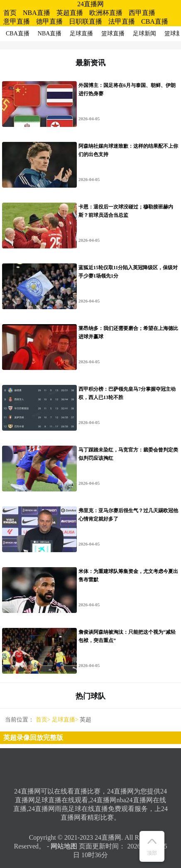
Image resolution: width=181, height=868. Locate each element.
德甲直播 (49, 21)
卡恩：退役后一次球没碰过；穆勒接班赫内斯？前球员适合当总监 (126, 211)
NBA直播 (37, 13)
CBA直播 (155, 21)
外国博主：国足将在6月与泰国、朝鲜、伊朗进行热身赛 (127, 89)
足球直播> (65, 720)
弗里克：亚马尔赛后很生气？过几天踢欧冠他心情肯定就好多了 (128, 515)
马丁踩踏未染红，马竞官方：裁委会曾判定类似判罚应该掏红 (128, 454)
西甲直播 (142, 13)
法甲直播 (122, 21)
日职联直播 (86, 21)
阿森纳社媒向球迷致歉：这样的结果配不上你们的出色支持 (128, 150)
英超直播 (70, 13)
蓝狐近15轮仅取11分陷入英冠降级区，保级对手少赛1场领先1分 (128, 272)
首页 (10, 13)
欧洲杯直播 (106, 13)
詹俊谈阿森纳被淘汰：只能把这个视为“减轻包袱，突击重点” (127, 636)
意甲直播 (17, 21)
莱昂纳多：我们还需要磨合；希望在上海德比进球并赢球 (128, 332)
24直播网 (90, 4)
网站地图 (64, 846)
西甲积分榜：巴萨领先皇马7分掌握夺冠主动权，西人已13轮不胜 (127, 393)
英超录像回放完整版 (33, 738)
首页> (43, 720)
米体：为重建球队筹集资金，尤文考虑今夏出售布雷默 (128, 575)
